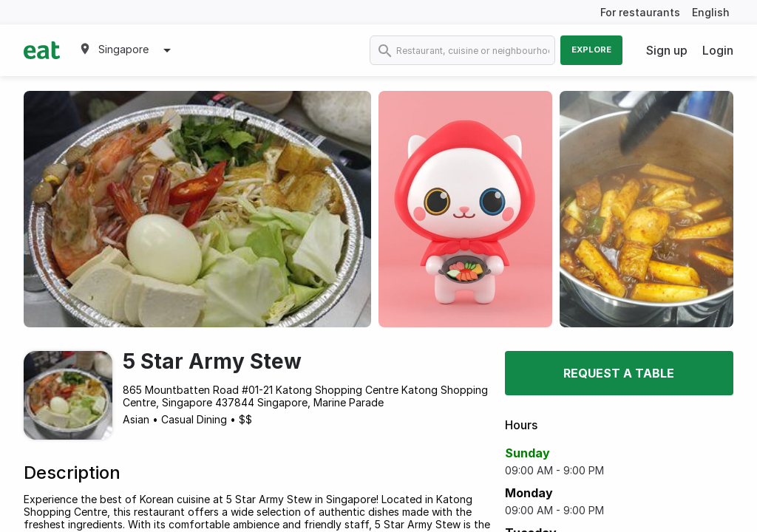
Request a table (619, 373)
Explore (591, 50)
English (711, 12)
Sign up (667, 50)
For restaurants (640, 12)
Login (718, 50)
